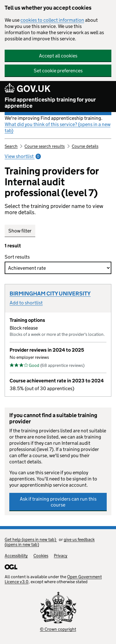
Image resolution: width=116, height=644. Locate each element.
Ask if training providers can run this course (58, 502)
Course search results (45, 146)
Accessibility (16, 556)
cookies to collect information (52, 20)
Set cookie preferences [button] (58, 71)
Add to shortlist (26, 303)
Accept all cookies (58, 56)
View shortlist (23, 156)
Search (11, 146)
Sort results (19, 257)
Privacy (61, 556)
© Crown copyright (58, 629)
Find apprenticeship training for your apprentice (50, 103)
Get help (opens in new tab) (31, 539)
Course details (85, 146)
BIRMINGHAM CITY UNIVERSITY (50, 294)
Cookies (41, 556)
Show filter (20, 231)
